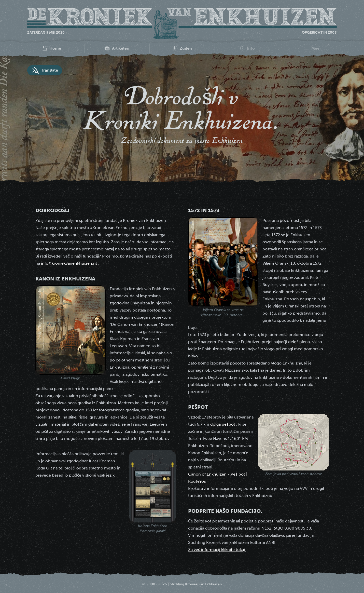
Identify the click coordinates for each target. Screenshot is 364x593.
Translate (45, 70)
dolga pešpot (223, 424)
